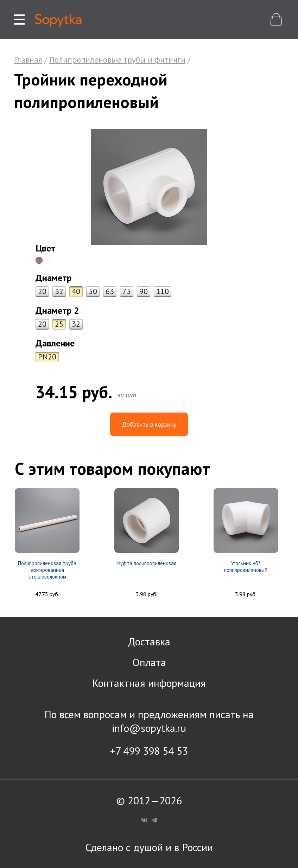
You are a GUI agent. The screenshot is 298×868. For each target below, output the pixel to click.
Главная (28, 60)
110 (163, 291)
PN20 (47, 357)
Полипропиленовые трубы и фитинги (117, 60)
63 (110, 291)
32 (59, 291)
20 (42, 291)
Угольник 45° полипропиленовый (246, 567)
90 (144, 291)
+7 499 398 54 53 (149, 751)
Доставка (149, 641)
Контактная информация (149, 683)
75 (127, 291)
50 (93, 291)
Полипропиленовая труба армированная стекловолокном (47, 570)
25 (59, 324)
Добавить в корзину (149, 424)
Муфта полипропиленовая (146, 563)
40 (76, 291)
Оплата (149, 662)
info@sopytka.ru (149, 728)
